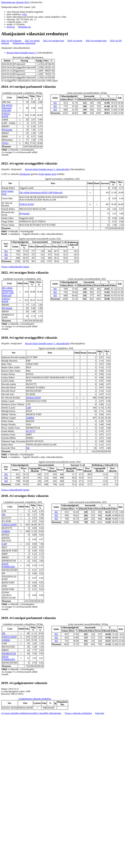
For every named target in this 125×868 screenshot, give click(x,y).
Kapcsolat (100, 713)
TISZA (5, 143)
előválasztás (25, 174)
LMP (29, 408)
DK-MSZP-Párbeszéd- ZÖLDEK (8, 108)
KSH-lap (11, 27)
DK (28, 448)
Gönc (25, 14)
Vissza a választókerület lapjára (15, 267)
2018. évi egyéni (75, 41)
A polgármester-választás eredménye (35, 699)
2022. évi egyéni (32, 41)
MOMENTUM (9, 653)
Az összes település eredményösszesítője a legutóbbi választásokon (31, 713)
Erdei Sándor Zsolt (48, 174)
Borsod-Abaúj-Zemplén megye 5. (22, 53)
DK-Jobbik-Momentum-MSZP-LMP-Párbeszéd (41, 193)
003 (55, 110)
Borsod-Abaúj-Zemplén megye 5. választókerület (47, 169)
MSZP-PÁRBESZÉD (9, 565)
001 (55, 103)
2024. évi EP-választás (11, 41)
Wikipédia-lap (24, 27)
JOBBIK (30, 418)
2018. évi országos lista (96, 41)
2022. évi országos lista (54, 41)
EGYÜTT (31, 431)
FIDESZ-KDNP (6, 115)
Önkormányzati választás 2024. (15, 2)
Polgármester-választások (24, 43)
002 (55, 106)
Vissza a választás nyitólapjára (78, 713)
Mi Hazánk (7, 130)
